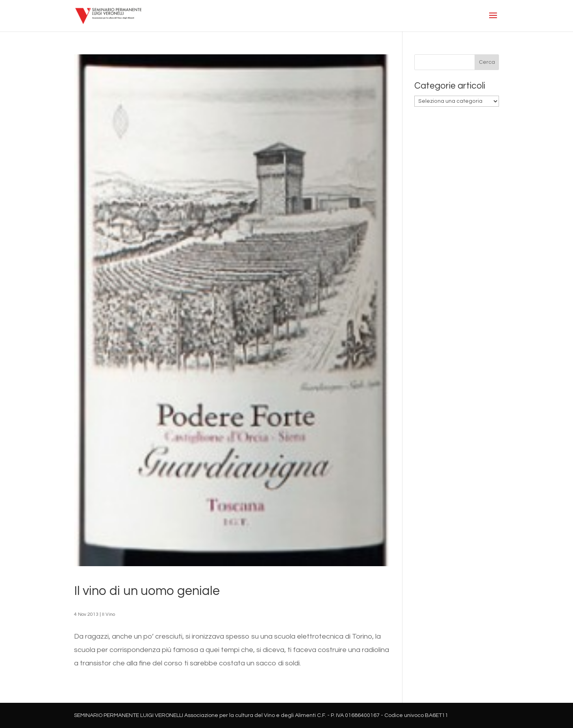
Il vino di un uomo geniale (147, 591)
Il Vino (108, 614)
